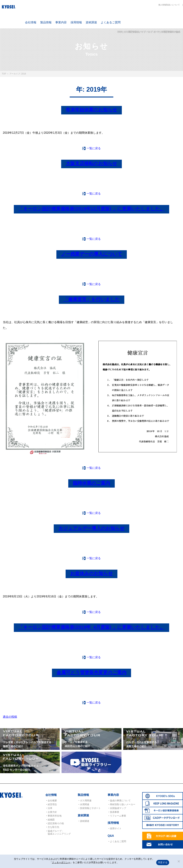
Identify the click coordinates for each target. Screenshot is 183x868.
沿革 (50, 808)
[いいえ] (179, 861)
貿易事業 (115, 812)
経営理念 (52, 804)
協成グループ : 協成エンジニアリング (59, 832)
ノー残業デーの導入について (92, 254)
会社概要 (52, 801)
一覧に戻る (94, 148)
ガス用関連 (86, 801)
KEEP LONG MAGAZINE (156, 16)
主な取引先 (53, 827)
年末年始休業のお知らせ (91, 110)
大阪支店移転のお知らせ (91, 163)
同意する (163, 862)
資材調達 (91, 22)
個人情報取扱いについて (169, 5)
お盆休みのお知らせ (91, 573)
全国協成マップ (118, 808)
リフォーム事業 (118, 816)
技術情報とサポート (90, 808)
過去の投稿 (10, 717)
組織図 (51, 820)
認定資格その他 (56, 823)
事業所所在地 (55, 816)
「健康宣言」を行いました (92, 299)
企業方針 (52, 812)
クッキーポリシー (61, 862)
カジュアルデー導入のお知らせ (91, 528)
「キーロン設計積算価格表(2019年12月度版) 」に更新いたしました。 (91, 209)
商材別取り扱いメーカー (123, 804)
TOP (4, 74)
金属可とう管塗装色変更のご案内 (91, 672)
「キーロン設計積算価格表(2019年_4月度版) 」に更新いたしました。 (91, 627)
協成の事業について (120, 801)
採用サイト (116, 828)
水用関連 (85, 804)
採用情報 (76, 22)
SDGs (135, 16)
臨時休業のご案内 (91, 483)
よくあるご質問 (111, 22)
